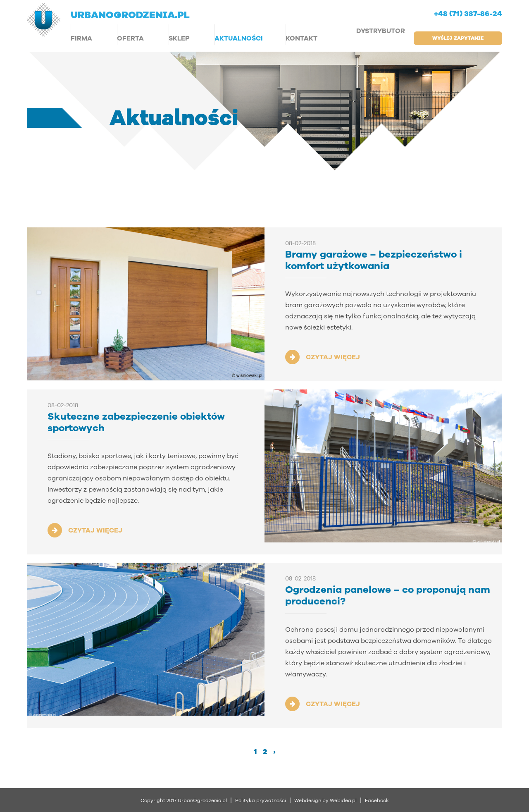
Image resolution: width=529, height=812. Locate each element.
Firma (81, 38)
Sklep (179, 38)
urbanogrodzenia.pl (130, 15)
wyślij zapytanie (458, 38)
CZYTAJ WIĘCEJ (333, 357)
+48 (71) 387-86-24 (468, 14)
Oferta (130, 38)
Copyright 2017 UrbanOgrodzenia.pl (184, 800)
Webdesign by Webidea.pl (325, 800)
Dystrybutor (381, 31)
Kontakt (301, 38)
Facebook (377, 800)
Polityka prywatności (261, 800)
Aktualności (239, 38)
